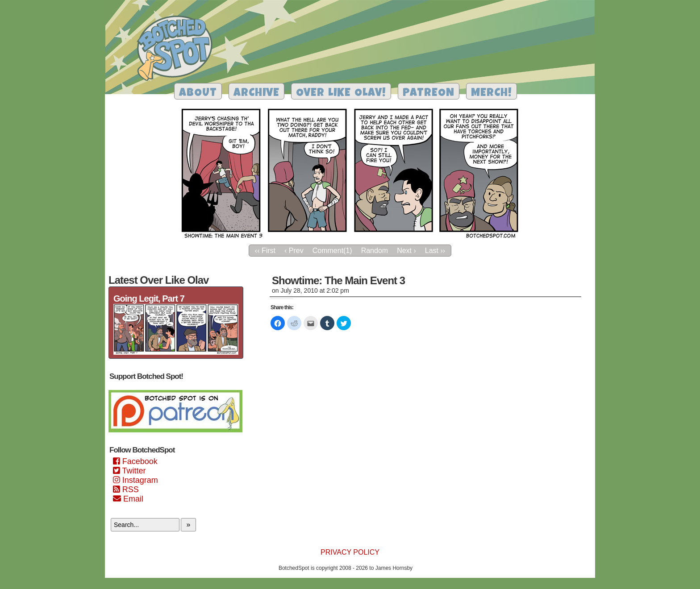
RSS (126, 489)
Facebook (135, 461)
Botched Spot (178, 50)
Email (128, 499)
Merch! (492, 93)
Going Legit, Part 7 (149, 299)
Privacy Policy (350, 552)
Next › (406, 251)
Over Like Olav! (341, 93)
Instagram (135, 480)
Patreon (429, 93)
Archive (256, 93)
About (198, 93)
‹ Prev (294, 251)
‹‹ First (265, 251)
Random (375, 251)
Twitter (129, 471)
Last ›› (435, 251)
